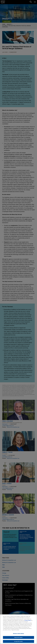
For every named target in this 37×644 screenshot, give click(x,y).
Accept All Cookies (18, 642)
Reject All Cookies (18, 638)
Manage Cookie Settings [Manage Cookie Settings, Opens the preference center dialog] (19, 634)
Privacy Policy (28, 621)
